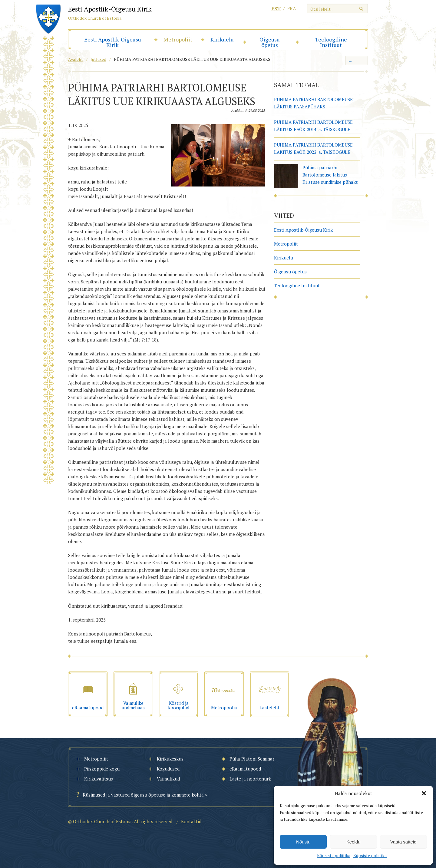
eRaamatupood (245, 769)
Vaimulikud (168, 779)
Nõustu (303, 842)
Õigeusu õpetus (270, 42)
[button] (424, 793)
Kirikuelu (222, 39)
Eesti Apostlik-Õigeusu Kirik (113, 42)
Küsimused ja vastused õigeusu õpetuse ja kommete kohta (143, 795)
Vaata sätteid (403, 842)
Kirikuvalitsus (99, 779)
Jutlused (98, 59)
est (276, 8)
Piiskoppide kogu (102, 769)
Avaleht (76, 59)
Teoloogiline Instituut (331, 42)
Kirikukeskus (170, 759)
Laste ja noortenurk (250, 779)
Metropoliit (178, 39)
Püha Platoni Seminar (252, 759)
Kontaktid (191, 821)
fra (292, 8)
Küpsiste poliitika (334, 855)
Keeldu (353, 842)
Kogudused (168, 769)
